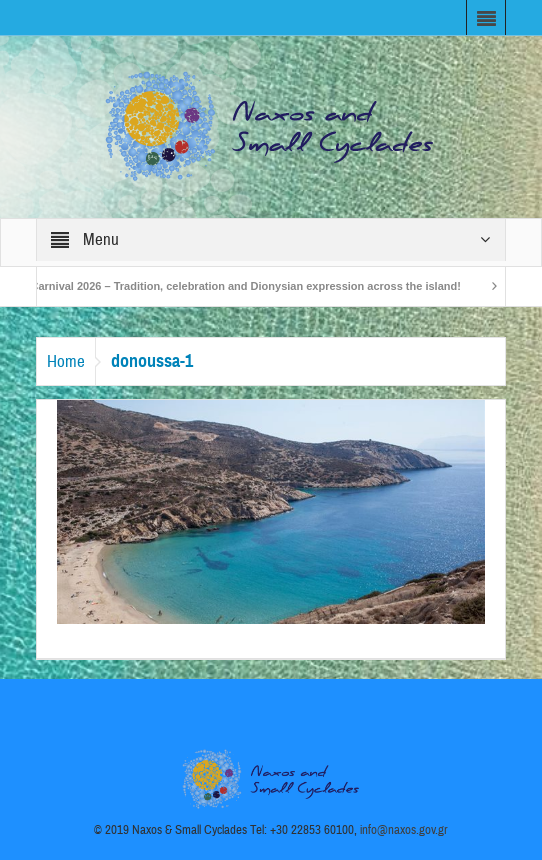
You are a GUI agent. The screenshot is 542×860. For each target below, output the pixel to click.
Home (66, 361)
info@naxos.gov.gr (404, 830)
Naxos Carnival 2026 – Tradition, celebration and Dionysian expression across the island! (234, 286)
